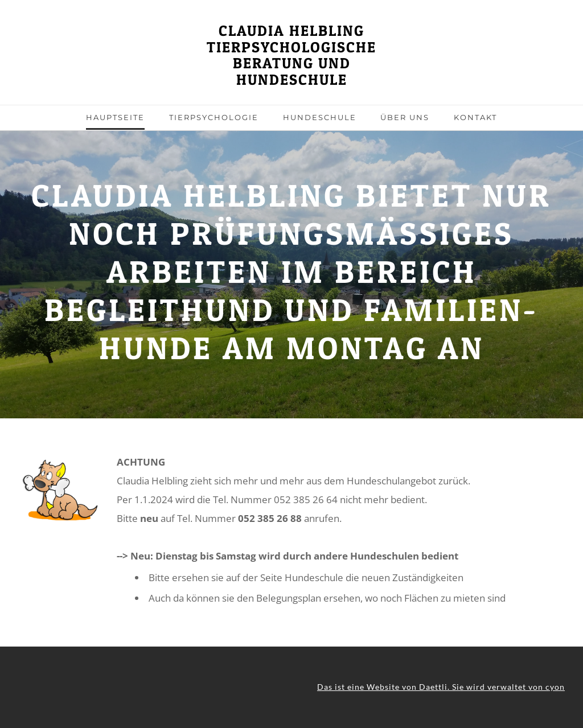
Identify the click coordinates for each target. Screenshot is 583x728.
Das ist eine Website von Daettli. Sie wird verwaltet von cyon (441, 687)
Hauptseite (115, 117)
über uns (405, 117)
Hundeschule (320, 117)
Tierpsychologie (214, 117)
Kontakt (475, 117)
